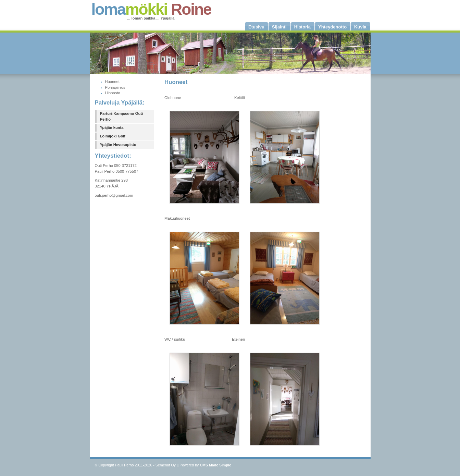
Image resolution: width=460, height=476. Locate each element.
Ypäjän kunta (112, 127)
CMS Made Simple (215, 465)
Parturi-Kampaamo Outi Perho (122, 116)
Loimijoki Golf (113, 136)
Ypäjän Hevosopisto (118, 145)
